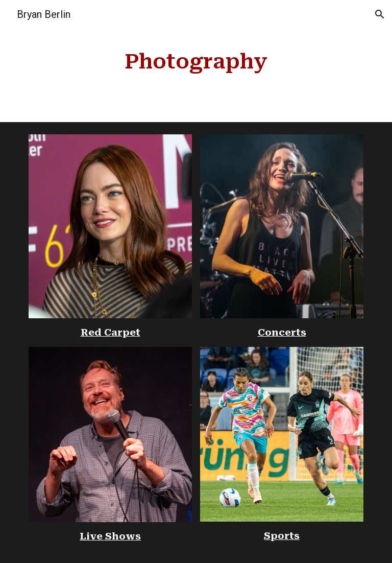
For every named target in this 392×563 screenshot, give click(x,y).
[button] (380, 14)
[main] (196, 61)
